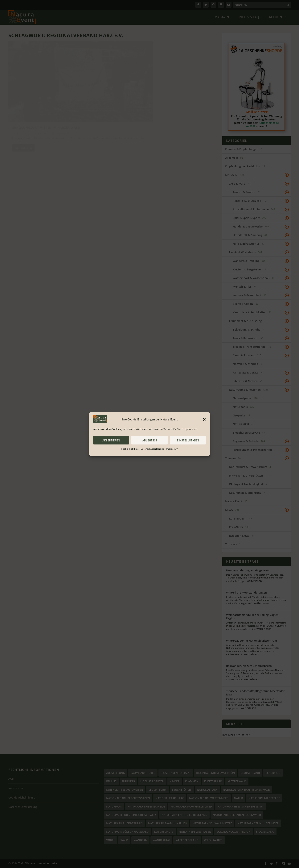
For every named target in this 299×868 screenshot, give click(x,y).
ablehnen (149, 440)
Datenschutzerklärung (152, 449)
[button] (204, 419)
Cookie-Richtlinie (130, 449)
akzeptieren (111, 440)
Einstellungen (188, 440)
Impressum (172, 449)
